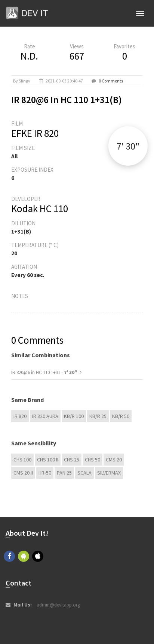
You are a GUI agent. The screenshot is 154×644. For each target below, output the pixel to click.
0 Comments (111, 81)
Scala (84, 473)
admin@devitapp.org (58, 605)
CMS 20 (114, 460)
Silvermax (109, 473)
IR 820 (20, 416)
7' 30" (128, 146)
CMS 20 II (23, 473)
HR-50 (45, 473)
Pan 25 (64, 473)
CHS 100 (22, 460)
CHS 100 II (48, 460)
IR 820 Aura (45, 416)
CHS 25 (72, 460)
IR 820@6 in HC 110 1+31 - (44, 372)
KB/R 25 (98, 416)
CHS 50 (93, 460)
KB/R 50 (121, 416)
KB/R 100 (74, 416)
